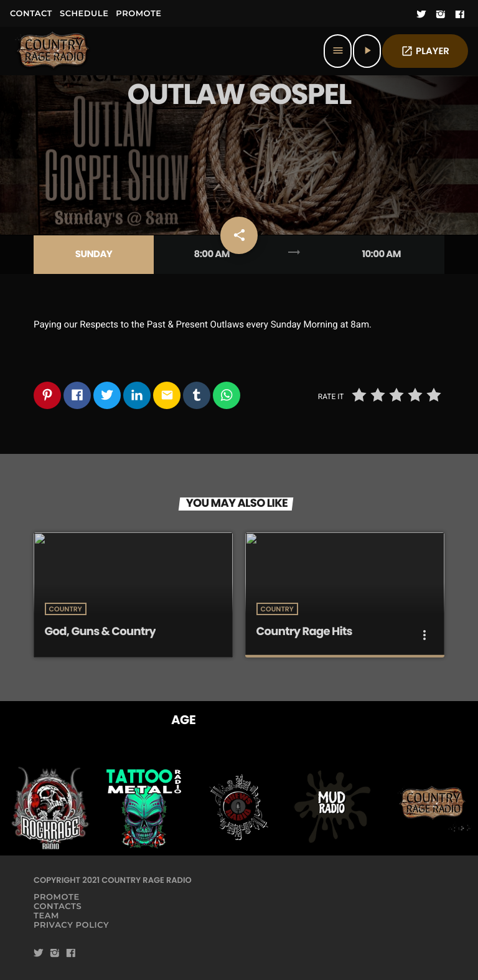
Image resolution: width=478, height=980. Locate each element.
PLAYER (425, 51)
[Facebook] (460, 15)
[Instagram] (441, 15)
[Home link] (54, 51)
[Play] (367, 51)
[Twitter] (421, 15)
